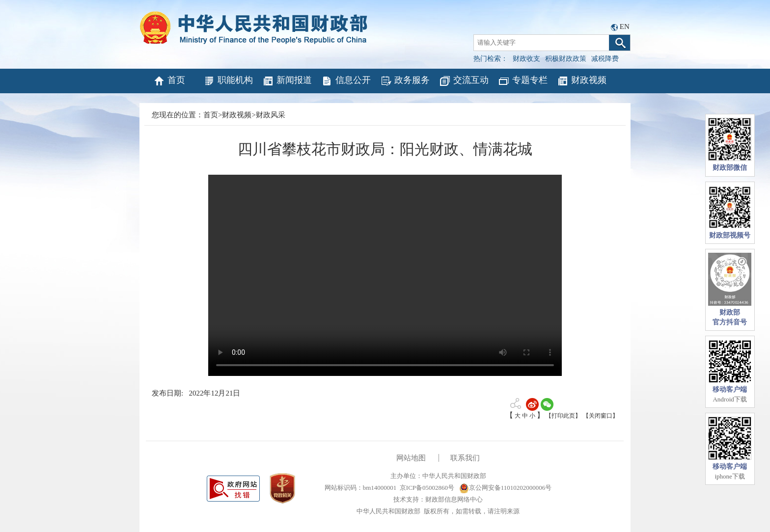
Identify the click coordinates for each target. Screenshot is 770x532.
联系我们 (465, 458)
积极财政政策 (566, 59)
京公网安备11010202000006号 (506, 488)
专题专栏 (523, 81)
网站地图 (411, 458)
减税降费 (605, 59)
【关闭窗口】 (601, 416)
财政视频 (582, 81)
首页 (169, 81)
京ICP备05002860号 (427, 488)
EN (625, 27)
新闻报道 (287, 81)
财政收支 (526, 59)
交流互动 (464, 81)
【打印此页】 (563, 416)
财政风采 (271, 115)
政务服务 (405, 81)
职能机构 (228, 81)
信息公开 (346, 81)
